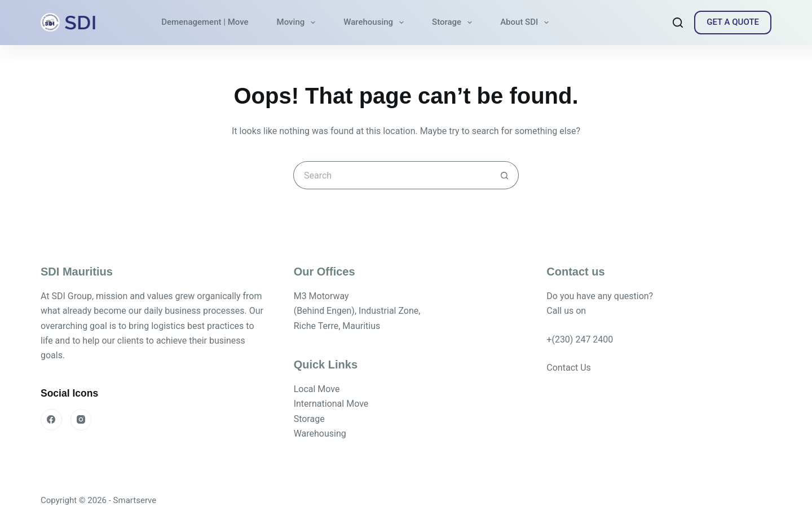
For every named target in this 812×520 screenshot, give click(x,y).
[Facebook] (51, 420)
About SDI (527, 23)
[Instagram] (81, 420)
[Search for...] (392, 175)
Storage (454, 23)
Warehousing (376, 23)
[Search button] (505, 175)
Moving (299, 23)
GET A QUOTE (733, 22)
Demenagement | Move (205, 22)
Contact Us (569, 368)
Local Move (317, 389)
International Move (331, 404)
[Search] (678, 23)
